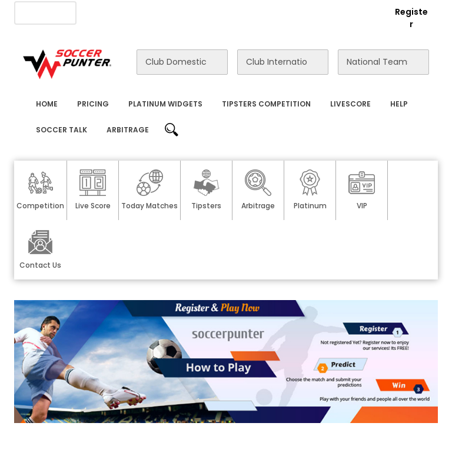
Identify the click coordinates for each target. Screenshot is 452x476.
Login (365, 12)
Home (47, 104)
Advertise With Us (168, 12)
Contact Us (239, 12)
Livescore (350, 104)
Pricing (93, 104)
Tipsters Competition (266, 104)
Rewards (293, 12)
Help (399, 104)
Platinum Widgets (165, 104)
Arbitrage (128, 130)
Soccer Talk (62, 130)
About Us (102, 12)
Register (411, 18)
